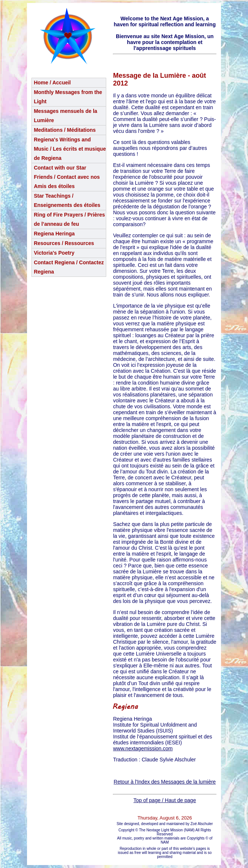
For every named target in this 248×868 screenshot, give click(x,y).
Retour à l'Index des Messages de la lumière (165, 782)
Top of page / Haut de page (165, 800)
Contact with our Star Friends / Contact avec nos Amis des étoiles (67, 177)
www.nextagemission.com (143, 748)
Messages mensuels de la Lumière (65, 116)
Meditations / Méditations (65, 130)
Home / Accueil (52, 83)
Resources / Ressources (64, 243)
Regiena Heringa (54, 234)
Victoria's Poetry (54, 253)
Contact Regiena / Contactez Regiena (69, 267)
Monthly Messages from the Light (68, 97)
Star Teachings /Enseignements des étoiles (67, 200)
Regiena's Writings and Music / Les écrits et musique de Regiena (70, 149)
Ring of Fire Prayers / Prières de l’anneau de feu (69, 219)
